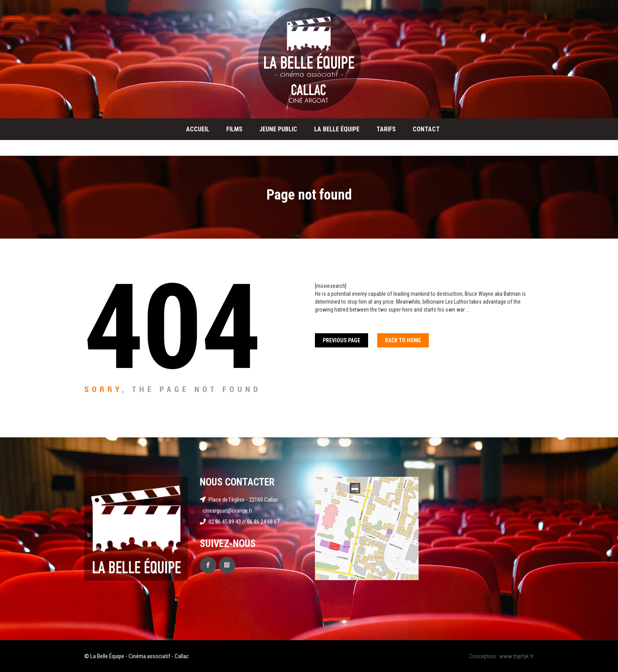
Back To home (403, 340)
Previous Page (342, 340)
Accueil (198, 129)
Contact (426, 129)
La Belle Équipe (337, 129)
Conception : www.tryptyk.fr (501, 656)
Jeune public (278, 129)
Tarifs (386, 129)
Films (234, 129)
